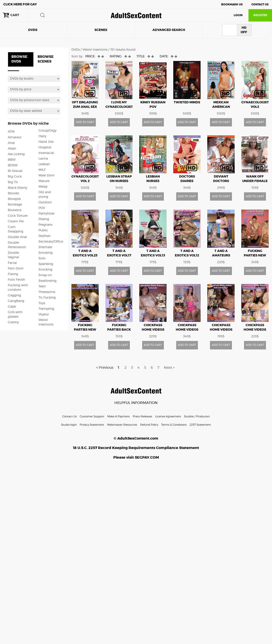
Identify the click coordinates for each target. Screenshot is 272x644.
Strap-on (45, 275)
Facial (12, 263)
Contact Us (260, 4)
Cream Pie (16, 221)
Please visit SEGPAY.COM (136, 458)
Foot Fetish (16, 280)
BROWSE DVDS (19, 59)
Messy (43, 187)
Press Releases (142, 416)
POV (42, 208)
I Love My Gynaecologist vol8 (119, 107)
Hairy (42, 136)
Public (43, 230)
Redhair (45, 236)
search (43, 15)
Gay (20, 4)
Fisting (13, 274)
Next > (169, 368)
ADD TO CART (85, 122)
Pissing (44, 219)
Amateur (15, 137)
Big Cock (15, 177)
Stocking (45, 270)
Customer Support (92, 416)
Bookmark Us (232, 4)
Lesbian (44, 164)
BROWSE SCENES (46, 59)
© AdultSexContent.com (136, 438)
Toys (42, 303)
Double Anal (17, 237)
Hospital (45, 147)
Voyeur (44, 314)
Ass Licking (16, 154)
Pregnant (46, 225)
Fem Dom (16, 269)
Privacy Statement (92, 425)
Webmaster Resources (122, 425)
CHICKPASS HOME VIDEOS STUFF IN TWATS (221, 330)
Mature (44, 181)
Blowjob (14, 199)
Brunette (15, 210)
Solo (42, 258)
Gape (12, 307)
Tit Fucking (47, 298)
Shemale (45, 247)
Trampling (46, 309)
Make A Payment (119, 416)
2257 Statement (200, 425)
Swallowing (47, 281)
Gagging (14, 295)
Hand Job (46, 142)
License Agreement (168, 416)
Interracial (46, 153)
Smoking (46, 253)
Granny (13, 322)
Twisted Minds (187, 102)
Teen (42, 286)
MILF (42, 170)
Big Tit (13, 182)
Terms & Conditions (174, 425)
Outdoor (45, 202)
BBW (12, 160)
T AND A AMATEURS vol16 (221, 256)
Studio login (69, 425)
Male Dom (47, 176)
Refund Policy (149, 425)
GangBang (16, 301)
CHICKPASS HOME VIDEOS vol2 (187, 330)
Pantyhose (46, 214)
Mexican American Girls (221, 107)
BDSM (13, 165)
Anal (11, 143)
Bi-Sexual (15, 171)
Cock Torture (18, 216)
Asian (12, 149)
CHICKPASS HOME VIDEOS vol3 (153, 330)
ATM (11, 132)
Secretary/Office (51, 242)
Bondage (15, 205)
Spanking (46, 264)
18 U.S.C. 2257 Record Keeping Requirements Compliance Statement (136, 448)
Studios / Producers (197, 416)
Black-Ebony (17, 188)
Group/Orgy (47, 131)
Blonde (13, 193)
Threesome (47, 292)
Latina (43, 159)
